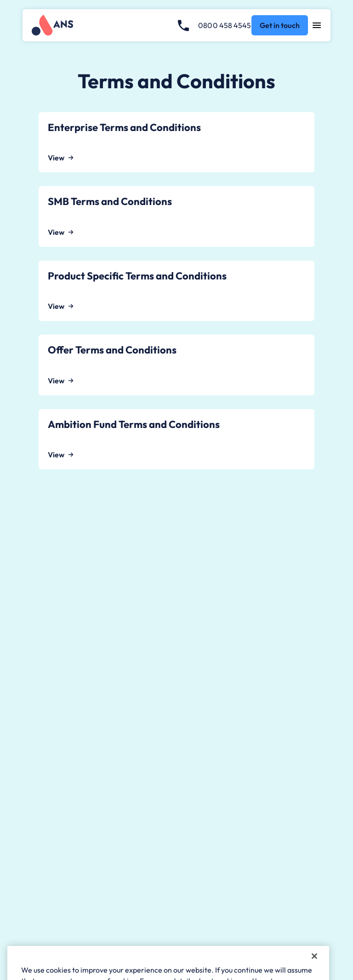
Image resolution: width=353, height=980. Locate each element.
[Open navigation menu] (317, 25)
